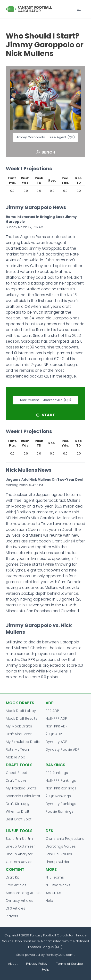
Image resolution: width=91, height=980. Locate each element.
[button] (79, 9)
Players (12, 916)
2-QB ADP (54, 734)
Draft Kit (12, 877)
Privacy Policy (37, 964)
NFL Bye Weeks (58, 885)
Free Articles (16, 885)
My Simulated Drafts (23, 742)
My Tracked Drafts (21, 788)
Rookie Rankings (60, 811)
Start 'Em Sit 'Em (19, 839)
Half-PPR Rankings (61, 780)
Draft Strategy (18, 804)
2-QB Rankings (58, 796)
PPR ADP (52, 711)
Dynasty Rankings (61, 804)
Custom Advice (19, 862)
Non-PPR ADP (57, 726)
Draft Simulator (19, 734)
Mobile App (16, 757)
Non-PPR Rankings (61, 788)
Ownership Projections (65, 839)
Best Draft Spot (19, 819)
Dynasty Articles (20, 901)
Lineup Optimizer (20, 846)
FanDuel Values (59, 854)
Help (49, 901)
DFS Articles (16, 908)
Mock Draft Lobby (21, 711)
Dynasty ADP (56, 742)
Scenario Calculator (23, 796)
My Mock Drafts (19, 726)
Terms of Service (70, 964)
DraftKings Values (61, 846)
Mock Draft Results (22, 718)
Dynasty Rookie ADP (63, 749)
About (13, 964)
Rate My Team (18, 749)
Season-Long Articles (24, 893)
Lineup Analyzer (19, 854)
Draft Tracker (17, 780)
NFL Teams (55, 877)
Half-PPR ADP (56, 718)
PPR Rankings (57, 773)
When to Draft (18, 811)
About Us (53, 893)
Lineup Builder (58, 862)
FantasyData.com (60, 955)
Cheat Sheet (17, 773)
